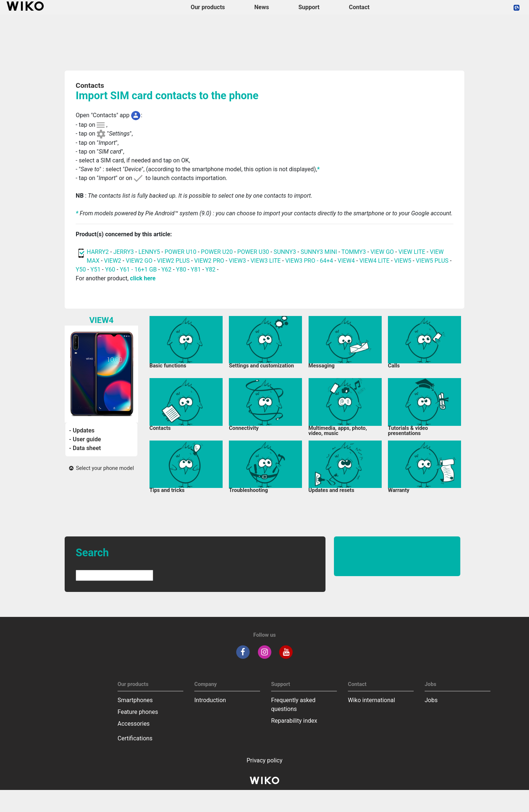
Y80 (181, 270)
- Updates (82, 430)
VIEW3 (237, 261)
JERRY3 (124, 252)
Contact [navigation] (359, 7)
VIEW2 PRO (209, 261)
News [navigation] (262, 7)
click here (143, 278)
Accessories (134, 724)
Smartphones (135, 700)
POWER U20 (217, 252)
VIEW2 (113, 261)
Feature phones (138, 712)
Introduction (210, 700)
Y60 (110, 270)
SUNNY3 (285, 252)
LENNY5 (149, 252)
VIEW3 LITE (266, 261)
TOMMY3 (354, 252)
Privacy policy (264, 760)
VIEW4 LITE (374, 261)
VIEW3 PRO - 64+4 (309, 261)
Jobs (431, 700)
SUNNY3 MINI (319, 252)
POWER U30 (253, 252)
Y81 (196, 270)
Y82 (210, 270)
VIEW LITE (412, 252)
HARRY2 (98, 252)
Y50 (81, 270)
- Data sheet (85, 448)
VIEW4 (346, 261)
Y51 (96, 270)
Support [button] (309, 7)
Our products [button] (208, 7)
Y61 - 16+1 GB (139, 270)
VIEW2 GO (139, 261)
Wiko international (371, 700)
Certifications (135, 738)
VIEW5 (404, 261)
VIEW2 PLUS (173, 261)
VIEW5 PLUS (432, 261)
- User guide (85, 439)
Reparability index (294, 721)
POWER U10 (181, 252)
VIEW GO (382, 252)
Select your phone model (102, 468)
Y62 (166, 270)
